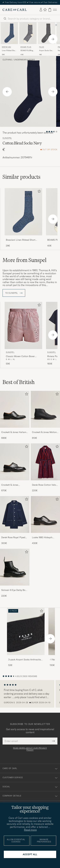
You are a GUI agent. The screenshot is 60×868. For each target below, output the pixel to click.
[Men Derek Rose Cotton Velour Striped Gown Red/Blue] (45, 462)
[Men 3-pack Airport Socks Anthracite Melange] (26, 631)
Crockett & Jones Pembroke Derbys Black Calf (13, 485)
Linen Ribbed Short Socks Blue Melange (9, 51)
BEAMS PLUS (26, 47)
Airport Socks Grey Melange (46, 51)
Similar (21, 177)
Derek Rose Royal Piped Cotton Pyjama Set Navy (13, 538)
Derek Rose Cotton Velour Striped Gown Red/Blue (45, 485)
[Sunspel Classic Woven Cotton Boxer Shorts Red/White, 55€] (23, 334)
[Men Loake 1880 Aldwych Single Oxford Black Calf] (45, 514)
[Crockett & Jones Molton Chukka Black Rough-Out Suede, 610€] (45, 415)
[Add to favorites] (39, 192)
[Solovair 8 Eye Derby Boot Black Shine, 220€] (15, 573)
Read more (30, 830)
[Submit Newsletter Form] (53, 741)
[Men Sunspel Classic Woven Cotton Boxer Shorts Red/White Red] (23, 325)
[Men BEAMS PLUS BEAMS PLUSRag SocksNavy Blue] (28, 33)
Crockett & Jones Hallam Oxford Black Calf (14, 432)
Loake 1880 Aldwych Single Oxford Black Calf (44, 538)
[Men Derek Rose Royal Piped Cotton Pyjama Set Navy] (15, 514)
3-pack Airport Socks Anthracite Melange (25, 660)
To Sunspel (14, 293)
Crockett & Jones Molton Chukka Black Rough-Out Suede (45, 432)
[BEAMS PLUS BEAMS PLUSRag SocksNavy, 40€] (28, 39)
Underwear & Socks (24, 60)
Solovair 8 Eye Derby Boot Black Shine (14, 590)
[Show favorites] (45, 10)
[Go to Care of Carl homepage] (15, 10)
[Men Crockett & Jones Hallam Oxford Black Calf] (15, 409)
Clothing (7, 60)
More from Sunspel (25, 260)
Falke (42, 47)
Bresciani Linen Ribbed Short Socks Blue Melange (21, 240)
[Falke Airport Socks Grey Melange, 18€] (47, 39)
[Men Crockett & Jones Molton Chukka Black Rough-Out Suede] (45, 409)
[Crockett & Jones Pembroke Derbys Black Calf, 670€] (15, 468)
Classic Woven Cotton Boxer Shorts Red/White (20, 356)
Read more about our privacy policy (30, 749)
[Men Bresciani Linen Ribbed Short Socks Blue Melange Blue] (9, 33)
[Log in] (41, 10)
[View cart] (50, 10)
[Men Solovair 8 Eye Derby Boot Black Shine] (15, 567)
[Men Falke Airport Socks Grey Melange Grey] (47, 33)
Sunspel (7, 138)
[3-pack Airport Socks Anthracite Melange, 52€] (26, 637)
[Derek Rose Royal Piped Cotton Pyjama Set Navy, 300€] (15, 520)
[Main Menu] (55, 10)
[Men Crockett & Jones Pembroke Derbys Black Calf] (15, 462)
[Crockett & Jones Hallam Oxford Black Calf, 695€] (15, 415)
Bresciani (6, 47)
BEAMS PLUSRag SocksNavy (27, 51)
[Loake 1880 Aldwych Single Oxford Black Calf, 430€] (45, 520)
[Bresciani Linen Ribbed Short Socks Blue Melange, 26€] (9, 39)
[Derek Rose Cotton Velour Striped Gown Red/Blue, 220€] (45, 468)
